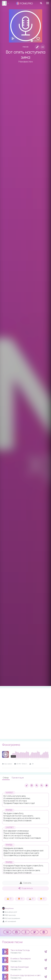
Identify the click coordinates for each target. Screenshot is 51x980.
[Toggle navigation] (48, 3)
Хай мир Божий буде (20, 967)
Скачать (25, 883)
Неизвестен (25, 62)
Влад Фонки (8, 909)
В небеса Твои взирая (21, 959)
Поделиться (26, 888)
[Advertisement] (25, 714)
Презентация (18, 778)
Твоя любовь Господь (20, 950)
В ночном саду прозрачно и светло (27, 975)
